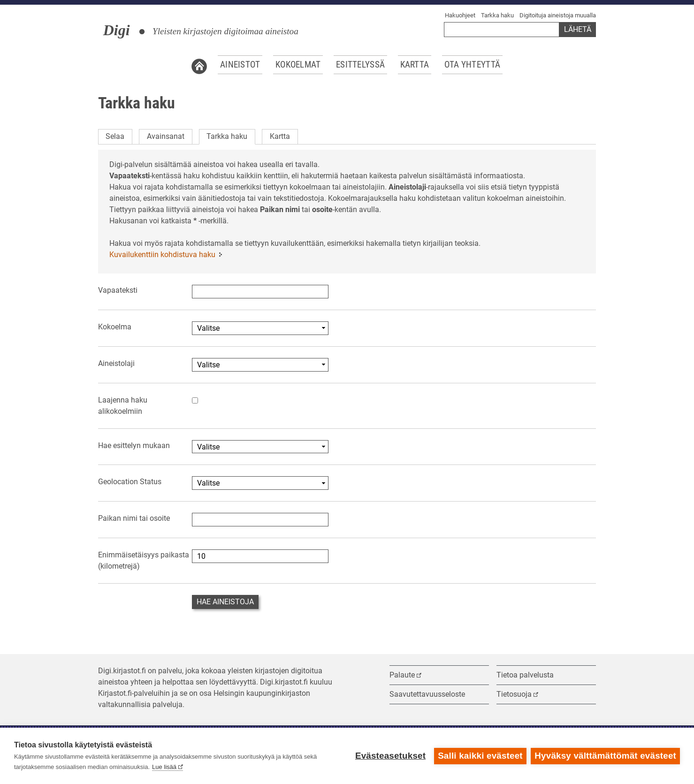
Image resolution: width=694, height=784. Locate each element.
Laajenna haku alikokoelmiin (123, 406)
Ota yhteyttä (472, 65)
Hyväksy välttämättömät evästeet (605, 756)
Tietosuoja (514, 694)
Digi (117, 30)
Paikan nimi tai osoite (134, 518)
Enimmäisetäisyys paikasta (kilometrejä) (144, 560)
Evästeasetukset (390, 756)
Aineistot (240, 65)
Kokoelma (115, 327)
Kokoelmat (298, 65)
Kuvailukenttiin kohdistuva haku (162, 255)
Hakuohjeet (460, 15)
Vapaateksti (118, 290)
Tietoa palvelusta (525, 675)
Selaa (115, 136)
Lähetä (578, 29)
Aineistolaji (116, 363)
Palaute (402, 675)
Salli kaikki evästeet (480, 756)
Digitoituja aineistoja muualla (558, 15)
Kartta (415, 65)
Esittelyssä (360, 65)
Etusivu (199, 65)
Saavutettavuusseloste (427, 694)
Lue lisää (164, 767)
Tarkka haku (497, 15)
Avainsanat (166, 136)
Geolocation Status (130, 482)
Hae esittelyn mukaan (134, 445)
